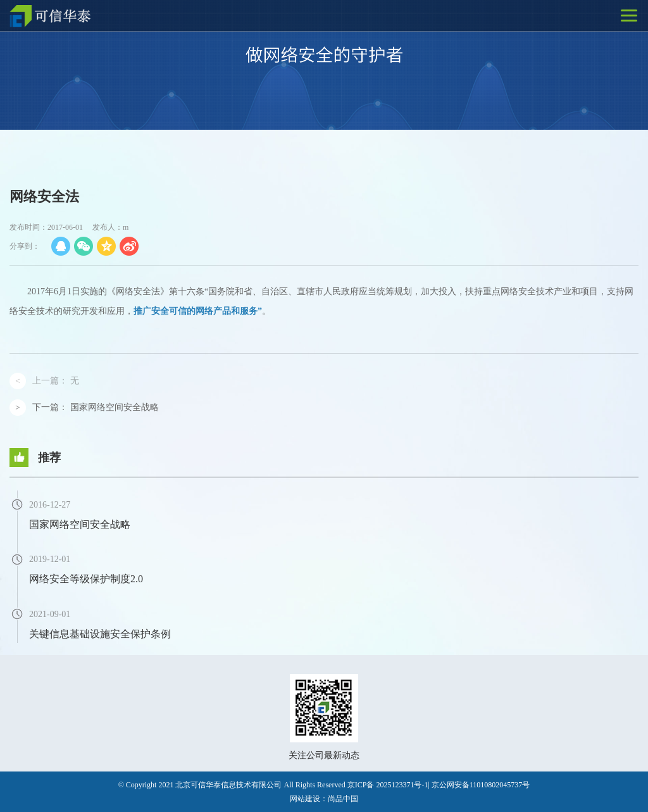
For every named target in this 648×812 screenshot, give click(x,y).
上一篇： (56, 381)
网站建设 (305, 799)
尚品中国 (343, 799)
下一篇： (96, 407)
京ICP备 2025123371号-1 (388, 785)
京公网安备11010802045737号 (481, 785)
